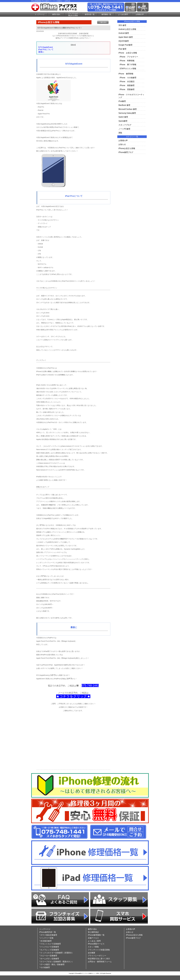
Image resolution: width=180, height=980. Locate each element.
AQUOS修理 (124, 41)
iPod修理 (122, 101)
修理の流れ (56, 14)
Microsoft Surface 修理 (128, 109)
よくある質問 (123, 14)
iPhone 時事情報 (127, 61)
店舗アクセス (93, 938)
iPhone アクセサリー (129, 57)
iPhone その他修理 (128, 78)
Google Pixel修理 (125, 45)
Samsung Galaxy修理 (127, 113)
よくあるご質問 (94, 941)
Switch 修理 (123, 117)
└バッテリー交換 (46, 938)
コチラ (53, 675)
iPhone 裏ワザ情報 (128, 65)
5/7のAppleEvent (46, 47)
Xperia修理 (123, 121)
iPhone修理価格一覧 (96, 935)
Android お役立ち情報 (127, 29)
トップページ (40, 14)
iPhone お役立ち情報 (128, 53)
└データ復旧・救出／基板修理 (52, 964)
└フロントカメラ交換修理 (50, 944)
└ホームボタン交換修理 (49, 959)
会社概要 (91, 953)
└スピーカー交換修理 (48, 956)
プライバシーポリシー (97, 956)
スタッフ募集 (93, 947)
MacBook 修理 (124, 105)
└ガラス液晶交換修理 (48, 935)
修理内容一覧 (90, 14)
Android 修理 (124, 33)
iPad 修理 (122, 49)
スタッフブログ (125, 125)
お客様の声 (140, 14)
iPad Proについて (46, 49)
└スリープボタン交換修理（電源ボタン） (56, 962)
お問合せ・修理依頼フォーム (100, 962)
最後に (41, 52)
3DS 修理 (122, 25)
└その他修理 (44, 967)
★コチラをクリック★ (73, 696)
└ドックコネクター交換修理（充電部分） (56, 953)
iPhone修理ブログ (126, 152)
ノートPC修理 (124, 129)
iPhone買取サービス (96, 944)
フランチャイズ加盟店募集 (99, 950)
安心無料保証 (93, 932)
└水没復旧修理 (45, 941)
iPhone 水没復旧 (127, 82)
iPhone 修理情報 (126, 74)
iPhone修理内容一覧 (48, 932)
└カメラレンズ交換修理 (49, 950)
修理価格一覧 (106, 14)
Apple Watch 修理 (126, 37)
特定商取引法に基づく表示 (99, 959)
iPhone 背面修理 (127, 89)
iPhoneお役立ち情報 (127, 148)
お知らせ (122, 144)
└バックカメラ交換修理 (49, 947)
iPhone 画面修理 (127, 85)
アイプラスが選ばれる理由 (73, 14)
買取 (120, 133)
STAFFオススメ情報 (128, 69)
